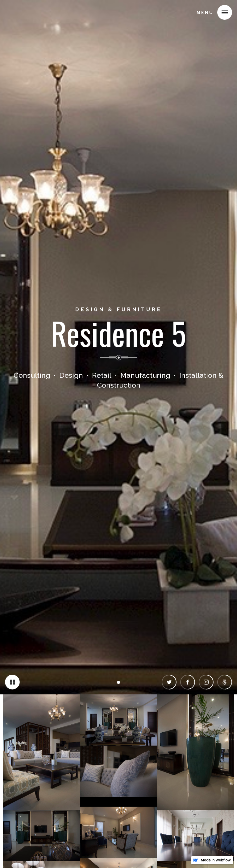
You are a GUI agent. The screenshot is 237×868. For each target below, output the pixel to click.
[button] (225, 12)
